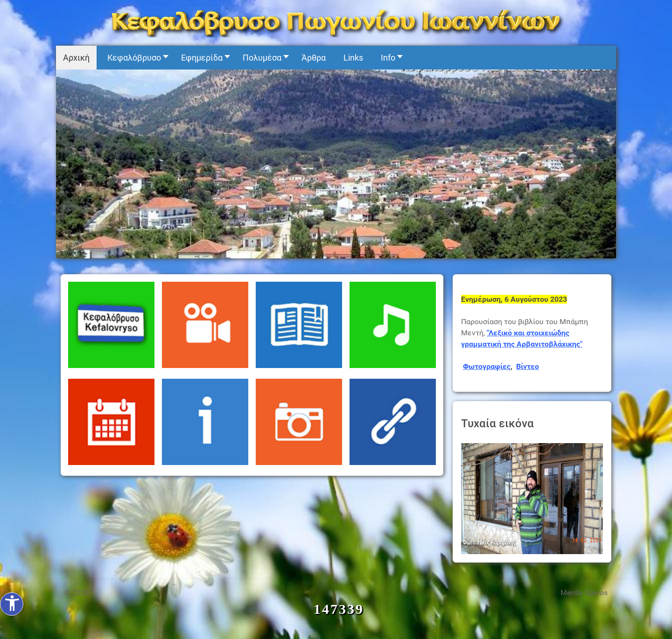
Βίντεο (528, 366)
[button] (135, 58)
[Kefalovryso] (336, 22)
